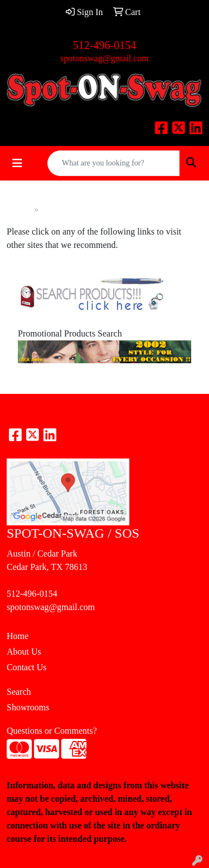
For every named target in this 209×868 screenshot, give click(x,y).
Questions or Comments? (52, 731)
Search (19, 692)
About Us (24, 652)
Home (20, 209)
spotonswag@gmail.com (104, 58)
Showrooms (28, 707)
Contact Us (27, 667)
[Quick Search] (114, 163)
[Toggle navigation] (17, 163)
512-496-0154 (104, 45)
